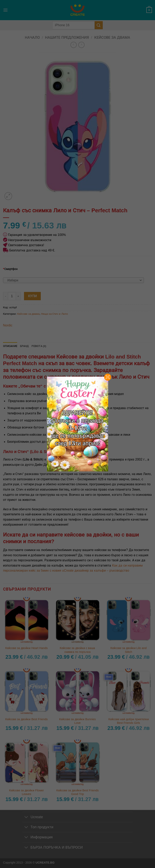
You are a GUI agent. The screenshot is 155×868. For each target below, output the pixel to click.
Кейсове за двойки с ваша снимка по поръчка (77, 650)
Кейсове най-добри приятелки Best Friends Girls (129, 721)
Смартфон (10, 269)
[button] (5, 10)
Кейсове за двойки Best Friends (26, 719)
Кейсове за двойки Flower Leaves (26, 792)
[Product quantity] (12, 296)
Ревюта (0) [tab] (39, 346)
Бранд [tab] (24, 346)
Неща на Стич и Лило (54, 314)
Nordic (8, 325)
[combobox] (73, 280)
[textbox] (72, 280)
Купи (32, 296)
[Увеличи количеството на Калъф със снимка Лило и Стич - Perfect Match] (18, 296)
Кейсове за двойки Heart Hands (26, 648)
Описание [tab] (10, 346)
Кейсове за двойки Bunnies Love (77, 721)
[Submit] (99, 25)
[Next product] (74, 45)
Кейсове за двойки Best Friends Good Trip (77, 792)
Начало (32, 37)
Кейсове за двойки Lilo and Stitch (128, 650)
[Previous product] (81, 45)
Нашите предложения (67, 37)
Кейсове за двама (112, 37)
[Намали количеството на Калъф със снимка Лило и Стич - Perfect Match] (5, 296)
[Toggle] (26, 817)
